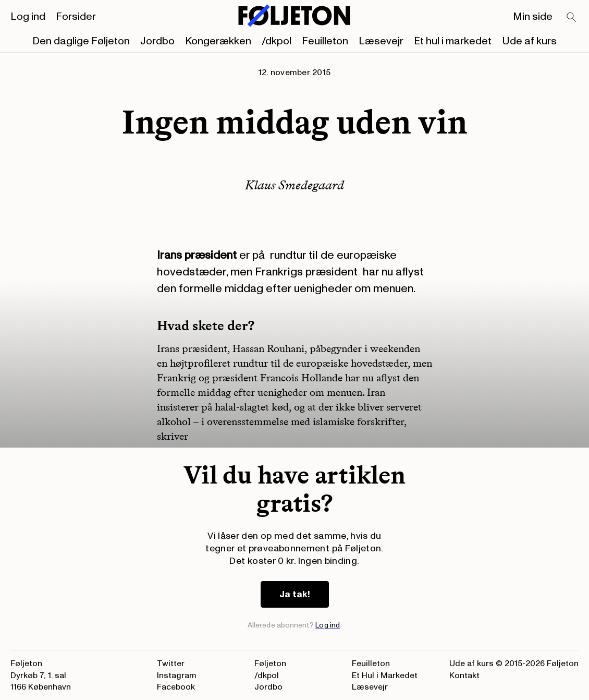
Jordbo (157, 41)
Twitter (171, 663)
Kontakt (464, 675)
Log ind (28, 17)
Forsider (76, 17)
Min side (533, 17)
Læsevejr (381, 41)
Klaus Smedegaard (295, 185)
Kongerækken (218, 41)
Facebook (176, 687)
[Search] (572, 18)
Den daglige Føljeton (81, 41)
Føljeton (270, 663)
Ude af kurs (529, 41)
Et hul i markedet (453, 41)
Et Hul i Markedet (385, 675)
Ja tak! (295, 594)
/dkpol (277, 41)
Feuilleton (325, 41)
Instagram (177, 675)
